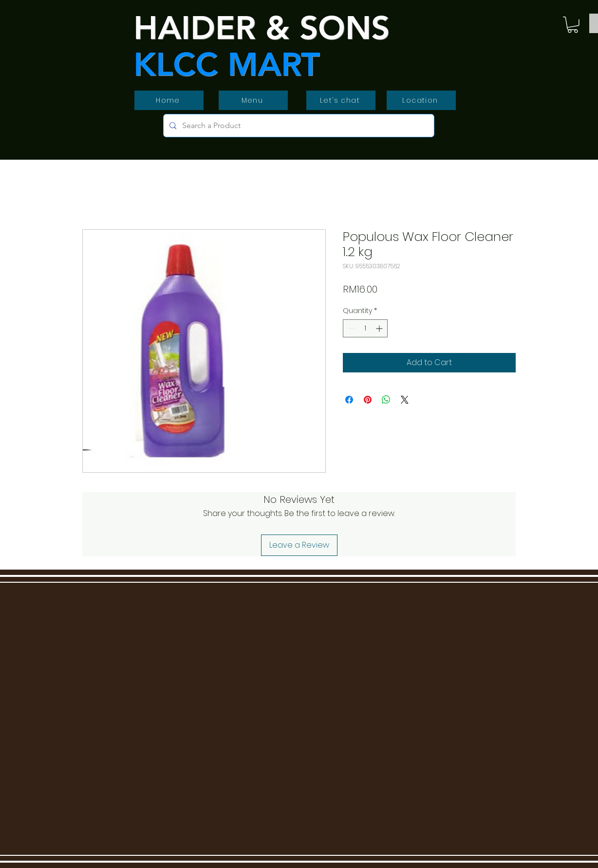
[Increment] (380, 328)
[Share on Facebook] (349, 400)
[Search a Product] (298, 126)
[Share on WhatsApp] (386, 400)
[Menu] (253, 100)
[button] (573, 25)
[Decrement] (350, 328)
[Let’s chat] (341, 100)
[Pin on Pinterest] (368, 400)
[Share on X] (405, 400)
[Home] (169, 100)
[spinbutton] (365, 328)
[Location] (421, 100)
